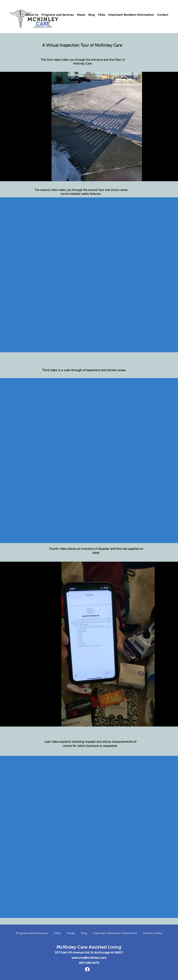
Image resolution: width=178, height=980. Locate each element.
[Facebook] (87, 969)
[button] (32, 15)
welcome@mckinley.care (89, 958)
